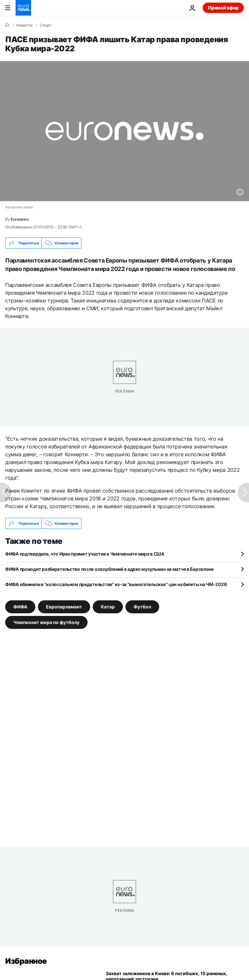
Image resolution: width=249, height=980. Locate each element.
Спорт (45, 25)
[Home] (7, 25)
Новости (24, 25)
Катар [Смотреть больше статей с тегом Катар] (108, 607)
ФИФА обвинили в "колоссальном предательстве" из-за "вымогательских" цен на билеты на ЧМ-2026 (116, 584)
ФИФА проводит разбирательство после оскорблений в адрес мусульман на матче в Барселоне (109, 569)
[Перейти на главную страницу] (23, 8)
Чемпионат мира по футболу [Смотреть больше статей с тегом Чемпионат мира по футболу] (46, 622)
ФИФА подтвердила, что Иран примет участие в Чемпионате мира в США (85, 554)
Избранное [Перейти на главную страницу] (26, 961)
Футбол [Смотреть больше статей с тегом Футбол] (142, 607)
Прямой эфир (223, 8)
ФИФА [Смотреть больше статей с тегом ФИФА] (20, 607)
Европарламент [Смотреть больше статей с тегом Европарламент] (64, 607)
